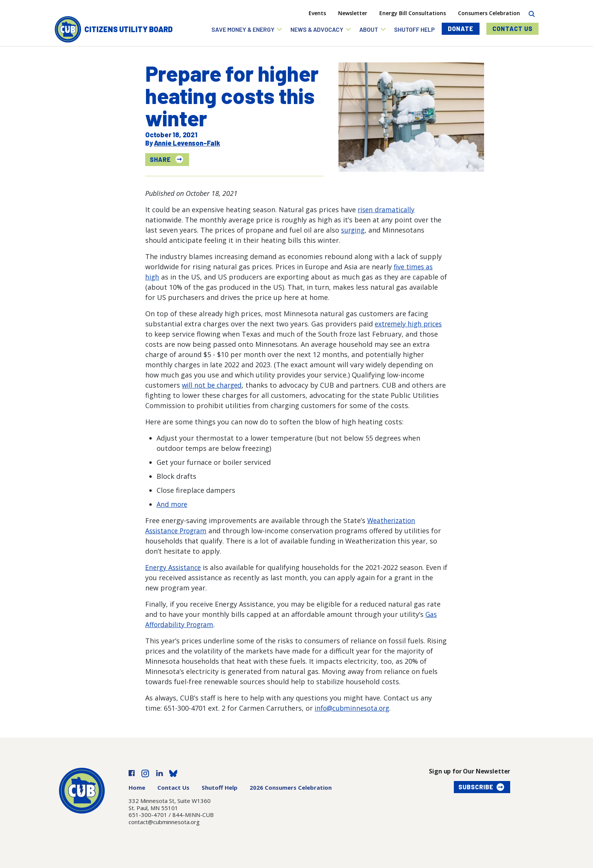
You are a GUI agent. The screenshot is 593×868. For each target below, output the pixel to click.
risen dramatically (387, 210)
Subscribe (476, 787)
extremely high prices (410, 324)
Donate (461, 29)
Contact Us (512, 29)
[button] (247, 29)
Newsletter (353, 13)
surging (354, 230)
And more (172, 504)
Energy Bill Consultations (413, 13)
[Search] (532, 13)
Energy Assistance (175, 567)
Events (317, 13)
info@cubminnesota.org (354, 708)
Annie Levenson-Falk (187, 143)
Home (137, 787)
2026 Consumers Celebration (291, 787)
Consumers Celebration (489, 13)
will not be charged (213, 385)
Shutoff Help (220, 787)
